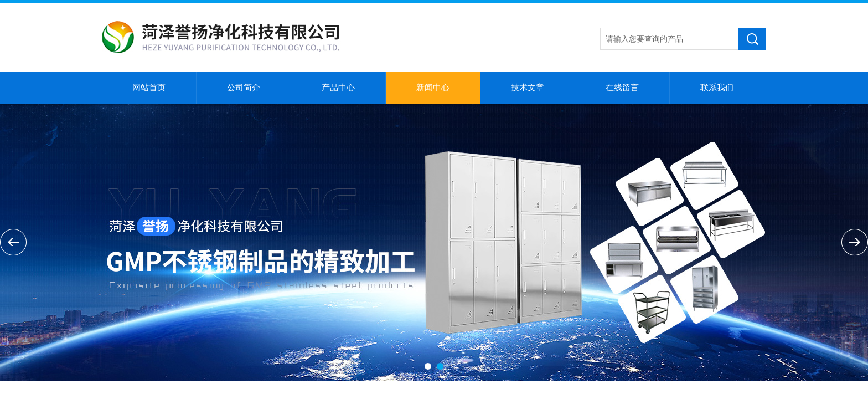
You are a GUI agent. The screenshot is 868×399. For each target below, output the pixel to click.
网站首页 (149, 88)
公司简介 (244, 88)
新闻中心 (433, 88)
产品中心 (338, 88)
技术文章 (528, 88)
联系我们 (717, 88)
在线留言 (622, 88)
